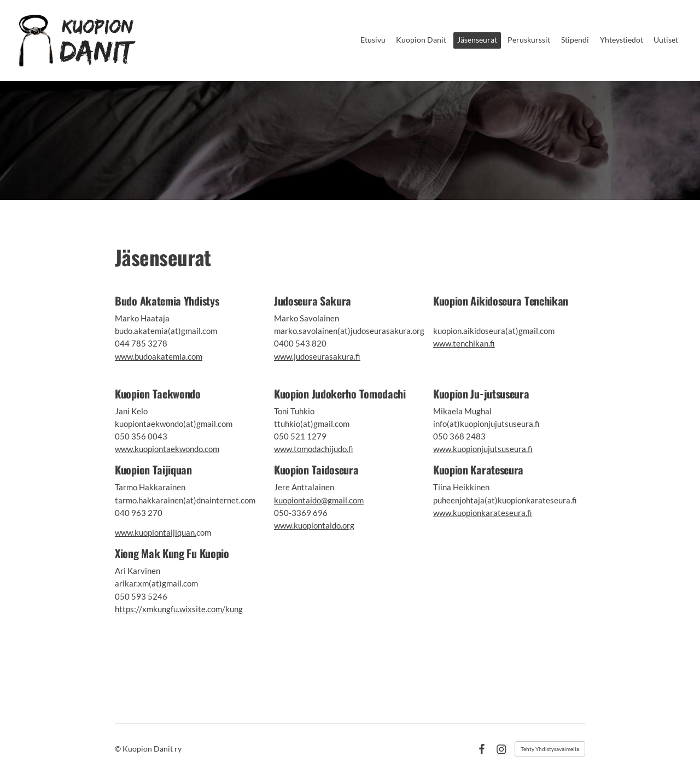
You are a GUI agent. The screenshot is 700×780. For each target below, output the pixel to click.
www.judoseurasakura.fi (317, 356)
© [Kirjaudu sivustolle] (119, 749)
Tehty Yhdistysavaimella (550, 749)
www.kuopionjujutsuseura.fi (483, 449)
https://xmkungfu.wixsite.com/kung (179, 609)
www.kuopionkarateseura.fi (483, 513)
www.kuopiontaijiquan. (156, 532)
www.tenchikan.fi (464, 343)
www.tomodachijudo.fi (314, 449)
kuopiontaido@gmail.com (319, 500)
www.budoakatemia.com (159, 356)
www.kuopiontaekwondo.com (167, 449)
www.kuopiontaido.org (314, 525)
